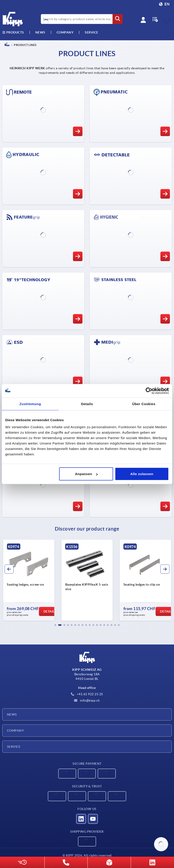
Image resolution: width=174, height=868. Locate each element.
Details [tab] (87, 404)
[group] (29, 580)
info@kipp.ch (87, 700)
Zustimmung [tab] (30, 404)
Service (14, 747)
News (12, 714)
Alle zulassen (142, 474)
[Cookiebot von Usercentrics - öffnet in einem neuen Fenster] (149, 391)
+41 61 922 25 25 (87, 694)
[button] (55, 625)
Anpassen (86, 474)
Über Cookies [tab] (144, 404)
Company (65, 32)
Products (13, 32)
